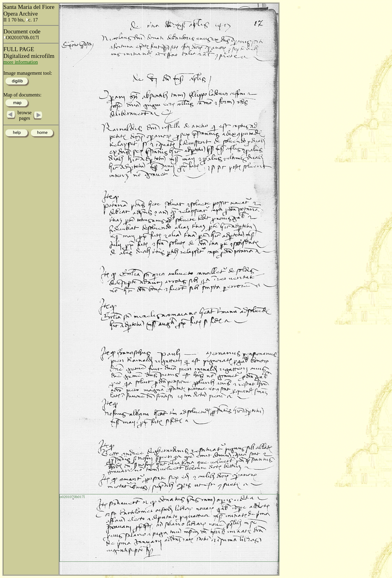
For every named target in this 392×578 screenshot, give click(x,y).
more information (21, 62)
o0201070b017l (72, 497)
